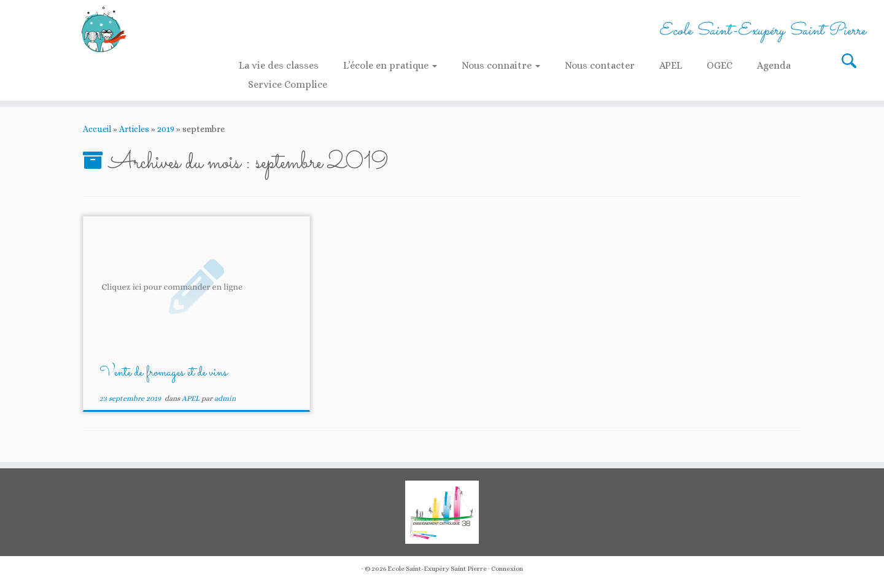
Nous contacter (600, 65)
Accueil (97, 129)
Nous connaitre (501, 65)
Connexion (507, 569)
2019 (166, 129)
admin (225, 398)
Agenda (774, 65)
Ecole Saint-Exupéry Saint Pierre (437, 569)
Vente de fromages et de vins (163, 373)
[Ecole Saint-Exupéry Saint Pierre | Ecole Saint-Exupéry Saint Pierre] (102, 29)
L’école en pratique (390, 65)
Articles (134, 129)
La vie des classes (279, 65)
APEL (671, 65)
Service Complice (288, 84)
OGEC (719, 65)
